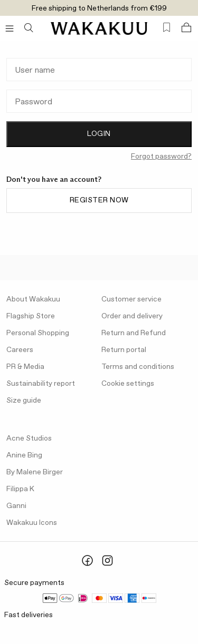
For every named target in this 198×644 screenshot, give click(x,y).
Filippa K (20, 489)
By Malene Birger (35, 472)
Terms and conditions (138, 367)
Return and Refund (134, 333)
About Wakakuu (33, 299)
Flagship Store (31, 316)
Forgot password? (161, 157)
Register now (99, 200)
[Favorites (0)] (167, 28)
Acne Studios (29, 438)
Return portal (124, 350)
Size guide (24, 401)
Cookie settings (128, 384)
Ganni (16, 506)
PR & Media (25, 367)
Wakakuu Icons (32, 523)
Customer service (131, 299)
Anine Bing (24, 455)
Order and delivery (132, 316)
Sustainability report (41, 384)
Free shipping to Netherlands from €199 (99, 8)
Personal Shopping (38, 333)
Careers (20, 350)
